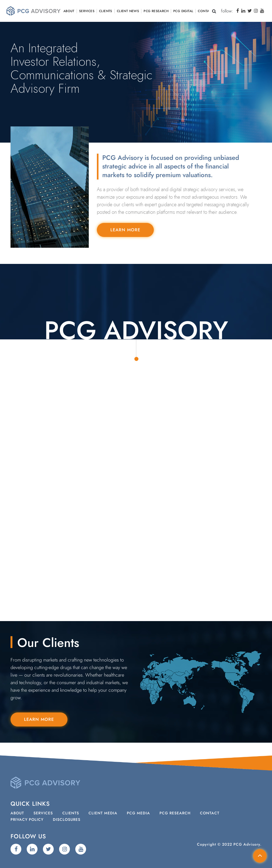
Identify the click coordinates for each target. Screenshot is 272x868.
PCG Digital (183, 11)
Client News (128, 11)
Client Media (103, 813)
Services (87, 11)
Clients (106, 11)
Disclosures (67, 820)
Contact (205, 11)
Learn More (125, 230)
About (69, 11)
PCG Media (138, 813)
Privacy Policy (27, 820)
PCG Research (156, 11)
